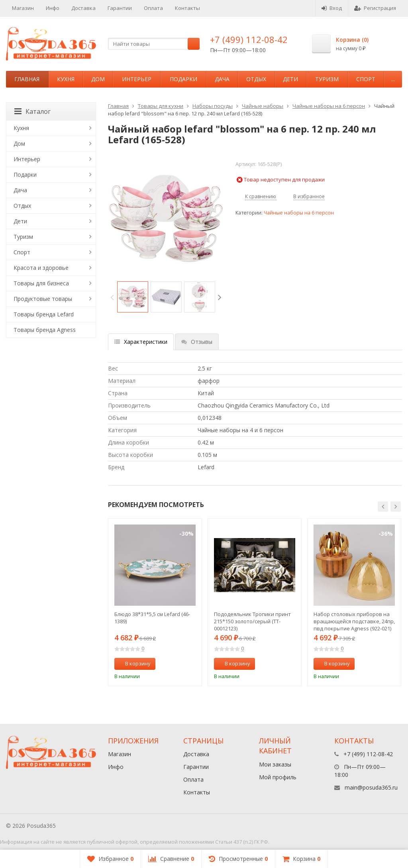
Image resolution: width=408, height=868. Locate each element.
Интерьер (137, 79)
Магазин (23, 8)
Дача (222, 79)
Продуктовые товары (43, 299)
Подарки (183, 79)
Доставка (83, 8)
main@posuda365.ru (371, 787)
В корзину (133, 663)
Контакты (187, 8)
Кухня (66, 79)
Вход (332, 8)
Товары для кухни (161, 106)
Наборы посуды (213, 106)
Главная (27, 79)
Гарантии (120, 8)
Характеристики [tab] (141, 342)
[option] (133, 297)
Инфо (53, 8)
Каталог (32, 111)
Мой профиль (278, 777)
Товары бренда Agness (45, 330)
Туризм (327, 79)
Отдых (256, 79)
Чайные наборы (263, 106)
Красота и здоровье (41, 268)
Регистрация (375, 8)
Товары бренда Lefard (44, 314)
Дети (290, 79)
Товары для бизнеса (41, 283)
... (393, 79)
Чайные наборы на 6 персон (329, 106)
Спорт (366, 79)
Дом (98, 79)
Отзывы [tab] (197, 342)
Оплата (153, 8)
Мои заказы (275, 764)
